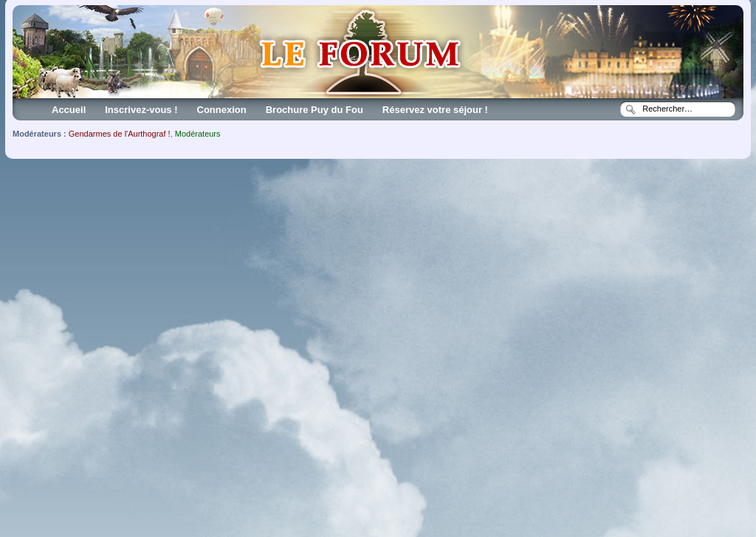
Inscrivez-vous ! (141, 110)
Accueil (69, 110)
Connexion (222, 110)
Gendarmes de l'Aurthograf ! (120, 134)
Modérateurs (198, 134)
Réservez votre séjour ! (435, 110)
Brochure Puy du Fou (315, 110)
